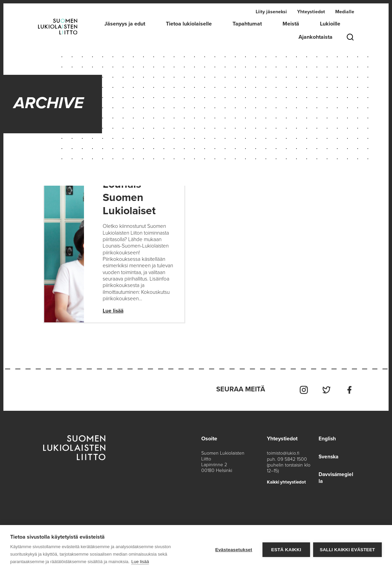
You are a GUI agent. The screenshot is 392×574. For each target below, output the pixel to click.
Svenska (328, 458)
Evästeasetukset (233, 550)
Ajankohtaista (316, 37)
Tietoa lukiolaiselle (189, 24)
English (326, 441)
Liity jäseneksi (271, 12)
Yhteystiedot (311, 12)
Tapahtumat (247, 24)
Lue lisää (114, 314)
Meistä (291, 24)
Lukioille (330, 24)
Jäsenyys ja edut (125, 24)
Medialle (345, 12)
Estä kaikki (286, 550)
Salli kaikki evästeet (347, 550)
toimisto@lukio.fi (283, 455)
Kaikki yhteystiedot (287, 484)
